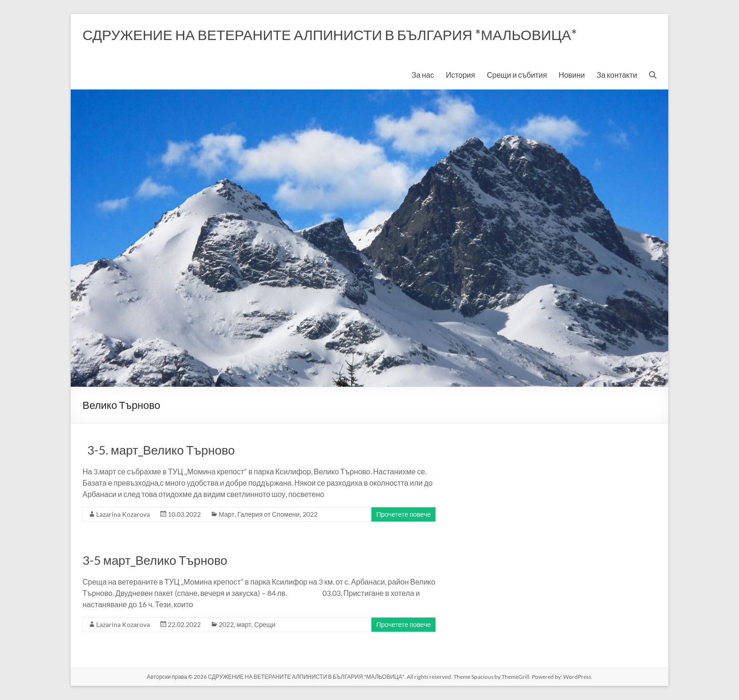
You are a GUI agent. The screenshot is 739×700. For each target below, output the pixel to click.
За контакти (617, 75)
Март (227, 514)
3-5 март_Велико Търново (155, 560)
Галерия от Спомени (269, 514)
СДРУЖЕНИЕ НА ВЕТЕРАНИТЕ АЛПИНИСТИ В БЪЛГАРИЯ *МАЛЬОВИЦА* (330, 34)
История (460, 75)
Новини (572, 75)
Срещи (265, 624)
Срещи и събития (517, 75)
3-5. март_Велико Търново (159, 450)
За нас (423, 75)
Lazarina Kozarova (123, 514)
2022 (310, 514)
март (244, 624)
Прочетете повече (403, 514)
